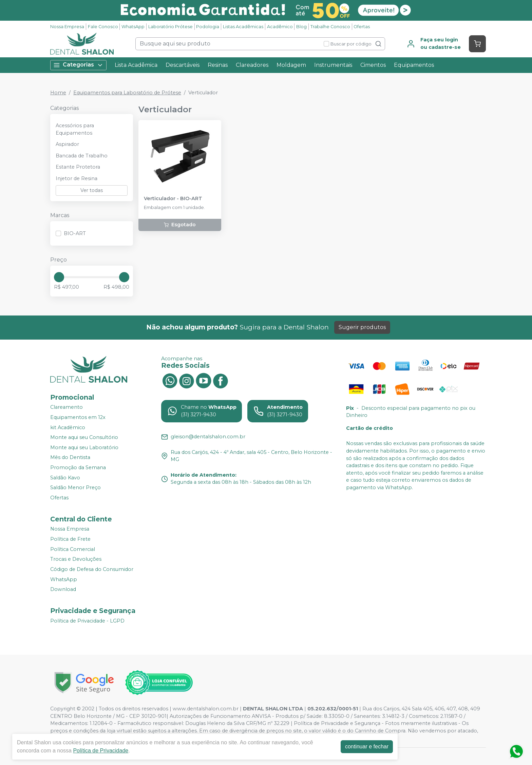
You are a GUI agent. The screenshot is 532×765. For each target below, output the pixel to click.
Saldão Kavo (65, 478)
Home (58, 93)
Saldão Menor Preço (75, 487)
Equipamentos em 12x (78, 417)
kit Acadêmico (68, 427)
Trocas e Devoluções (76, 559)
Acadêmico (280, 27)
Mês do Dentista (70, 458)
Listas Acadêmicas (243, 27)
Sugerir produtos (362, 327)
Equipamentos (414, 65)
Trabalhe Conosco (330, 27)
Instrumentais (333, 65)
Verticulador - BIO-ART (173, 199)
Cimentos (373, 65)
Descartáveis (183, 65)
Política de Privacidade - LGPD (87, 621)
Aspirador (67, 144)
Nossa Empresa (67, 27)
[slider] (59, 277)
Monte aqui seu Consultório (84, 437)
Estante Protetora (78, 167)
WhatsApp (133, 27)
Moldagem (291, 65)
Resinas (218, 65)
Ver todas (92, 190)
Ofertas (362, 27)
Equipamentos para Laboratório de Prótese (127, 93)
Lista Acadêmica (136, 65)
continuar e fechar (367, 747)
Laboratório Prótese (170, 27)
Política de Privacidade (101, 751)
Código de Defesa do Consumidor (92, 569)
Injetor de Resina (77, 178)
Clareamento (66, 407)
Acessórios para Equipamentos (75, 129)
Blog (301, 27)
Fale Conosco (103, 27)
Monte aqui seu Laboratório (84, 447)
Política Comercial (73, 549)
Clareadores (252, 65)
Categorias (78, 65)
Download (63, 589)
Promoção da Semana (78, 467)
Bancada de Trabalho (82, 156)
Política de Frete (70, 539)
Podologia (208, 27)
